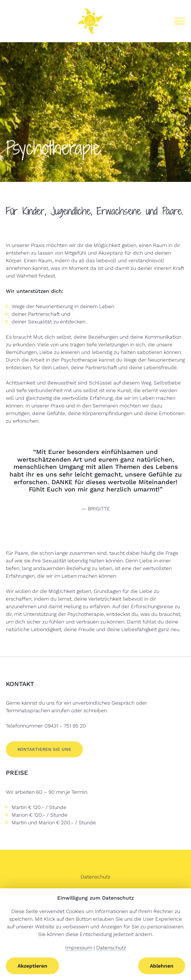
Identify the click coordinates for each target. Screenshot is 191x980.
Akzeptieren (32, 966)
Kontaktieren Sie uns (44, 749)
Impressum (79, 948)
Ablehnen (162, 966)
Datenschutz (95, 877)
